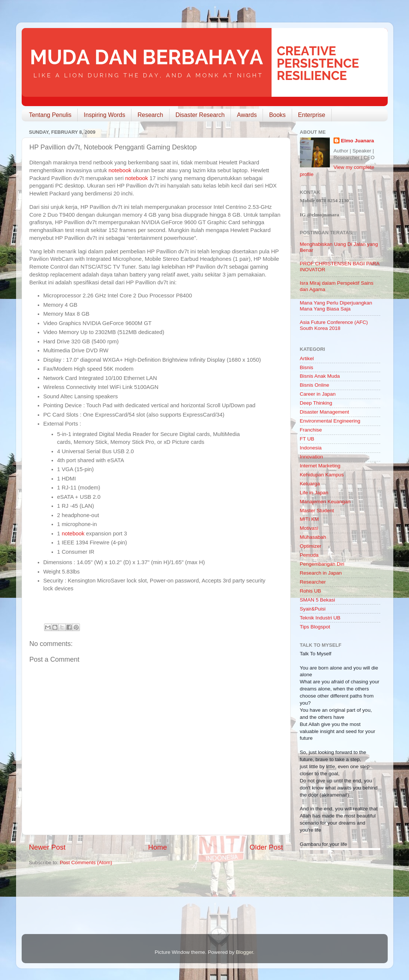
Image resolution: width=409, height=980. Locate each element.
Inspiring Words (104, 115)
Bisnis (307, 367)
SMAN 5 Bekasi (318, 600)
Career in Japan (318, 394)
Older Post (266, 847)
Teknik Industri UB (320, 618)
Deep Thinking (316, 403)
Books (277, 115)
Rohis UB (311, 591)
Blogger (245, 952)
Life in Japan (314, 493)
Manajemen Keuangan (325, 502)
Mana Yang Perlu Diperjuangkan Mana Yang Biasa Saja (336, 306)
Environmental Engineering (330, 421)
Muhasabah (313, 537)
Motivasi (309, 528)
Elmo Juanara (358, 141)
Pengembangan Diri (322, 564)
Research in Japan (321, 573)
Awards (247, 115)
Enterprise (312, 115)
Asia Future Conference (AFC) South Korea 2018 (334, 325)
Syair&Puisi (313, 609)
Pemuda (309, 555)
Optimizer (311, 546)
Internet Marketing (320, 466)
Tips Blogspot (315, 627)
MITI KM (309, 519)
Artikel (307, 358)
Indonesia (311, 448)
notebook (120, 170)
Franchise (311, 430)
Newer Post (47, 847)
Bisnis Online (315, 385)
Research (150, 115)
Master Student (317, 511)
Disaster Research (200, 115)
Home (158, 847)
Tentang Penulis (50, 115)
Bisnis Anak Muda (320, 376)
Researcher (313, 582)
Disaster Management (325, 412)
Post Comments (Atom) (86, 862)
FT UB (307, 439)
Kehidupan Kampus (322, 475)
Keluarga (310, 484)
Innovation (312, 457)
